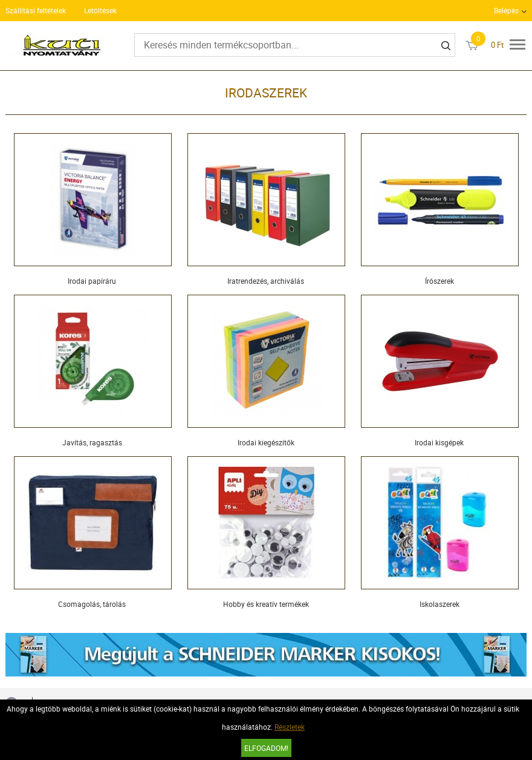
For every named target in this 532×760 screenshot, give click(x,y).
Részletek (290, 727)
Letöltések (100, 10)
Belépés (506, 10)
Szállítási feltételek (36, 10)
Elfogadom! (266, 748)
